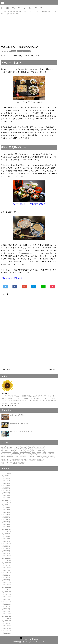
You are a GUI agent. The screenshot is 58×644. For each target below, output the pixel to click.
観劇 (4, 457)
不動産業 (32, 460)
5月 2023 (6, 546)
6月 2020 (6, 631)
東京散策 (51, 457)
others (16, 447)
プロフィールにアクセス (10, 406)
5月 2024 (6, 517)
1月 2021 (6, 614)
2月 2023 (6, 553)
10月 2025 (6, 476)
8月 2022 (6, 568)
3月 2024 (6, 522)
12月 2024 (6, 500)
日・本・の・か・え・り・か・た (22, 8)
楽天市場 (51, 454)
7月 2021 (6, 599)
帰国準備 (10, 457)
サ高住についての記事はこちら (13, 278)
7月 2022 (6, 570)
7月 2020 (6, 628)
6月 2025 (6, 486)
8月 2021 (6, 597)
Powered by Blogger (29, 639)
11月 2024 (6, 503)
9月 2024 (6, 507)
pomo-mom (5, 393)
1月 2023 (6, 556)
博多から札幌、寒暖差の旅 (19, 423)
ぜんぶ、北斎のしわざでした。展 (21, 432)
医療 (33, 454)
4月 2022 (6, 577)
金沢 (17, 457)
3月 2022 (6, 580)
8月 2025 (6, 481)
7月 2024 (6, 512)
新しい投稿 (6, 370)
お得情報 (24, 447)
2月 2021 (6, 611)
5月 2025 (6, 488)
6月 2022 (6, 573)
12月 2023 (6, 529)
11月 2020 (7, 619)
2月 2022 (6, 582)
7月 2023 (6, 541)
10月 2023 (6, 534)
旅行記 (21, 463)
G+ (24, 286)
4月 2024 (6, 519)
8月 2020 (6, 626)
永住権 (39, 454)
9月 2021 (6, 594)
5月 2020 (6, 633)
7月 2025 (6, 483)
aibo (4, 447)
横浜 (45, 454)
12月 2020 (7, 616)
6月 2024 (6, 515)
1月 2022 (6, 585)
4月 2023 (6, 548)
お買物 (31, 447)
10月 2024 (6, 505)
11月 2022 (6, 561)
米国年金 (40, 460)
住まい (39, 457)
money (10, 447)
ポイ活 (16, 454)
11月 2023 (6, 532)
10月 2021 (7, 592)
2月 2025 (6, 495)
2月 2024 (6, 524)
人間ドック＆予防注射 (18, 415)
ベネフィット (7, 454)
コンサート (20, 451)
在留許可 (31, 457)
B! (34, 286)
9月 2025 (6, 478)
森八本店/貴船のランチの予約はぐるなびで (29, 204)
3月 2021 (6, 609)
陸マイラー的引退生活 (10, 463)
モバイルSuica (25, 454)
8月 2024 (6, 510)
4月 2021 (6, 606)
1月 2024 (6, 527)
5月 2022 (6, 575)
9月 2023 (6, 536)
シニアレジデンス (24, 51)
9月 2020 (6, 623)
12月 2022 (6, 558)
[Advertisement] (29, 30)
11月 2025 (6, 474)
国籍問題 (23, 457)
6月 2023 (6, 544)
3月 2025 (6, 493)
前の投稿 (52, 370)
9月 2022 (6, 565)
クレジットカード (8, 451)
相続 (44, 457)
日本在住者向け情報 (20, 460)
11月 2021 (7, 590)
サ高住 (13, 51)
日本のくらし (7, 460)
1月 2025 (6, 498)
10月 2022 (7, 563)
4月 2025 (6, 490)
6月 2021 (6, 602)
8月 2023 (6, 539)
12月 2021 (7, 587)
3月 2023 (6, 551)
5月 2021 (6, 604)
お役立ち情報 (40, 447)
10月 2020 (7, 621)
